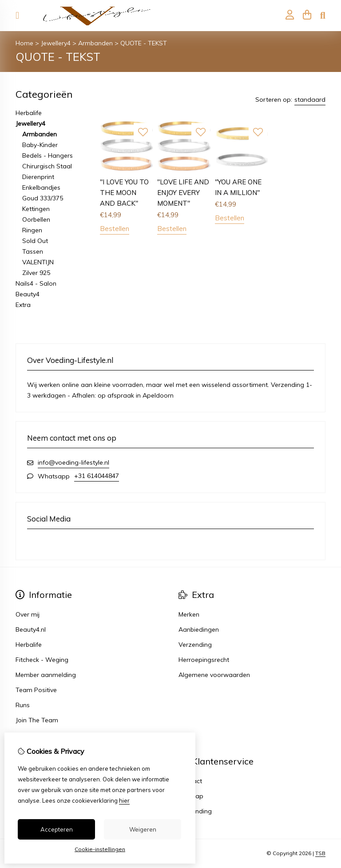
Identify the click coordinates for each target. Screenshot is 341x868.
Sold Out (35, 241)
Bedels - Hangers (48, 155)
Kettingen (36, 209)
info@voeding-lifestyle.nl (73, 462)
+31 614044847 (97, 476)
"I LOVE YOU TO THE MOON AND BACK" (124, 193)
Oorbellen (36, 219)
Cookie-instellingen (100, 849)
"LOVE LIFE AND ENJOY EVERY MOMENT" (183, 193)
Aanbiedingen (199, 629)
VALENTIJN (38, 262)
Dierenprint (38, 177)
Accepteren (57, 829)
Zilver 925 (36, 273)
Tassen (33, 251)
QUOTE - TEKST (144, 43)
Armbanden (95, 43)
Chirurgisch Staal (47, 166)
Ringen (32, 230)
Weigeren (143, 829)
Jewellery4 (56, 43)
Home (24, 43)
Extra (23, 305)
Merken (189, 614)
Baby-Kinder (40, 145)
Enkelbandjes (41, 187)
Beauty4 (28, 294)
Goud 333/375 (43, 198)
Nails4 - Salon (36, 283)
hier (124, 800)
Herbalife (29, 113)
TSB (320, 853)
